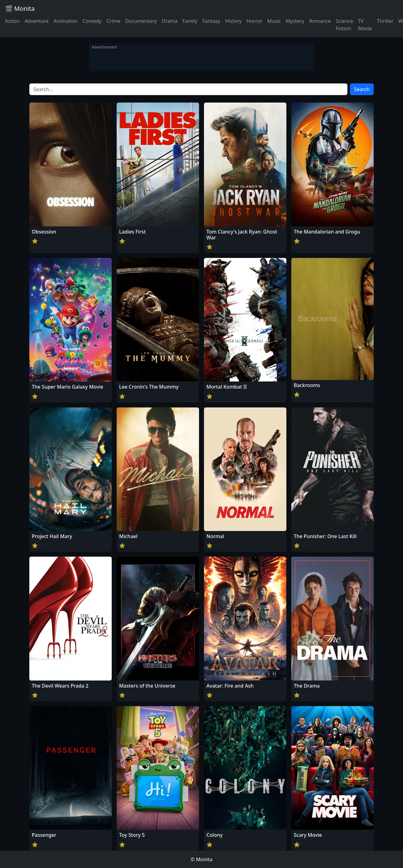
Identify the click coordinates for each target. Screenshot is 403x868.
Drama (170, 21)
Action (12, 21)
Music (274, 21)
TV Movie (365, 25)
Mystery (295, 21)
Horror (254, 21)
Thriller (385, 21)
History (233, 21)
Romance (320, 21)
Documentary (141, 21)
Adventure (36, 21)
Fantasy (211, 21)
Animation (65, 21)
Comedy (92, 21)
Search (362, 89)
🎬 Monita (20, 8)
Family (190, 21)
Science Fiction (344, 25)
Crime (113, 21)
